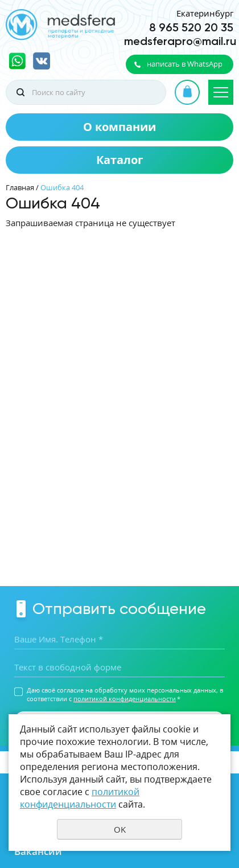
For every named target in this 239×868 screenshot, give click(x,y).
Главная (20, 187)
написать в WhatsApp (185, 64)
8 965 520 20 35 (191, 27)
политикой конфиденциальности (125, 699)
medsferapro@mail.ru (180, 41)
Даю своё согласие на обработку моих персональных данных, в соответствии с (125, 694)
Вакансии (38, 851)
